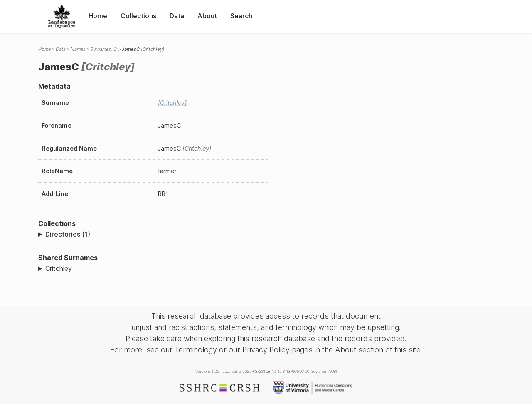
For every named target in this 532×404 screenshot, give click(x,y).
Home (98, 16)
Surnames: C (103, 49)
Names (78, 49)
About (207, 16)
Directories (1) (68, 234)
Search (241, 16)
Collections (138, 16)
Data (177, 16)
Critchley (59, 268)
